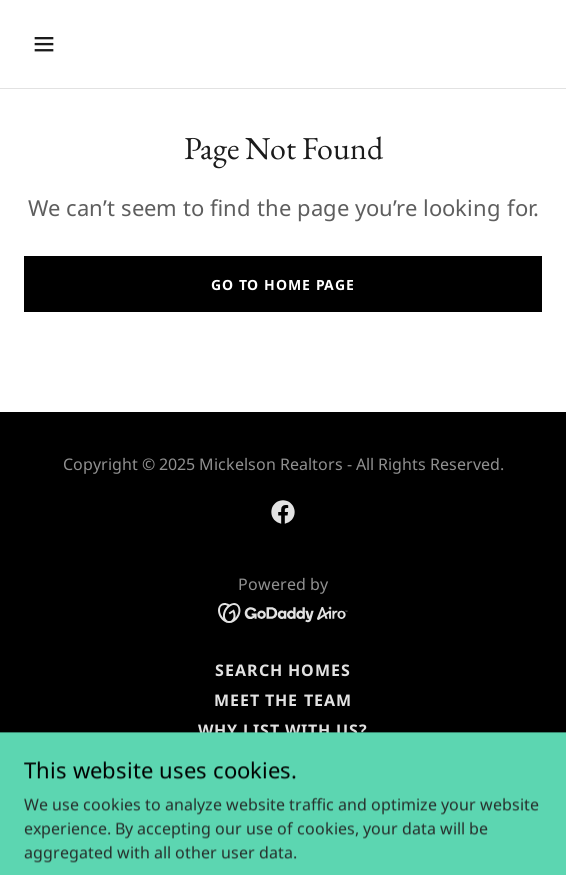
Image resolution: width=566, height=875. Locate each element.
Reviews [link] (283, 760)
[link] (283, 512)
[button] (83, 44)
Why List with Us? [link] (283, 730)
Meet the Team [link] (282, 700)
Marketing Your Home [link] (282, 790)
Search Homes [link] (283, 670)
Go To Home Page (283, 284)
